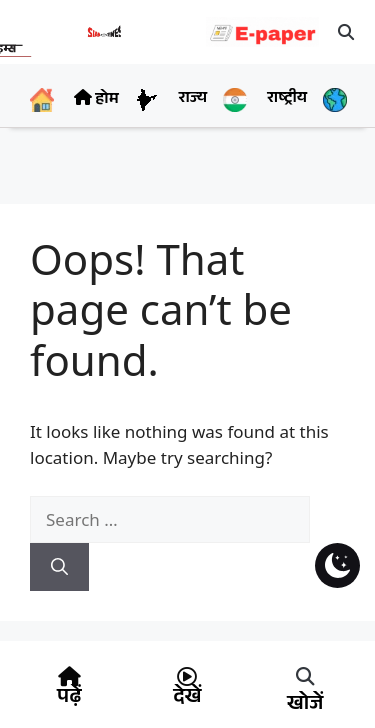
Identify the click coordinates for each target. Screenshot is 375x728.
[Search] (59, 567)
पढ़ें (69, 699)
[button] (347, 32)
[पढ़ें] (69, 677)
